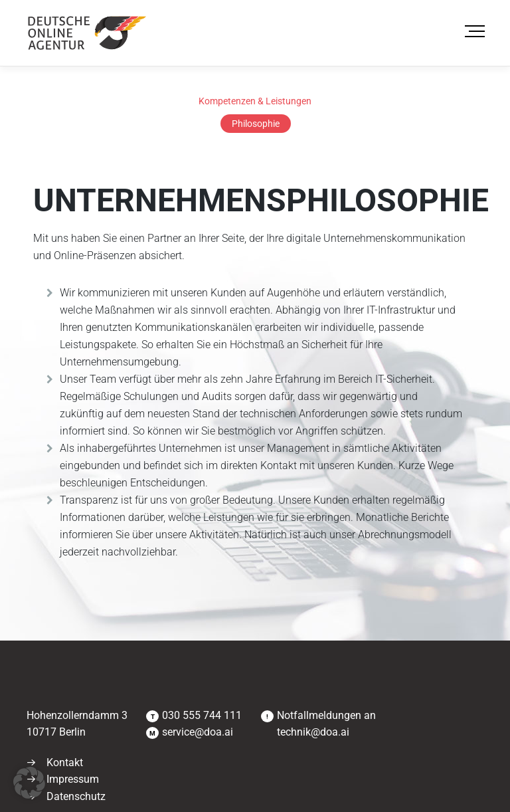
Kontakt (65, 762)
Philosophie (256, 124)
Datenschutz (76, 796)
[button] (29, 783)
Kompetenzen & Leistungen (255, 101)
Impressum (73, 779)
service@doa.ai (198, 732)
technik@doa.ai (313, 732)
